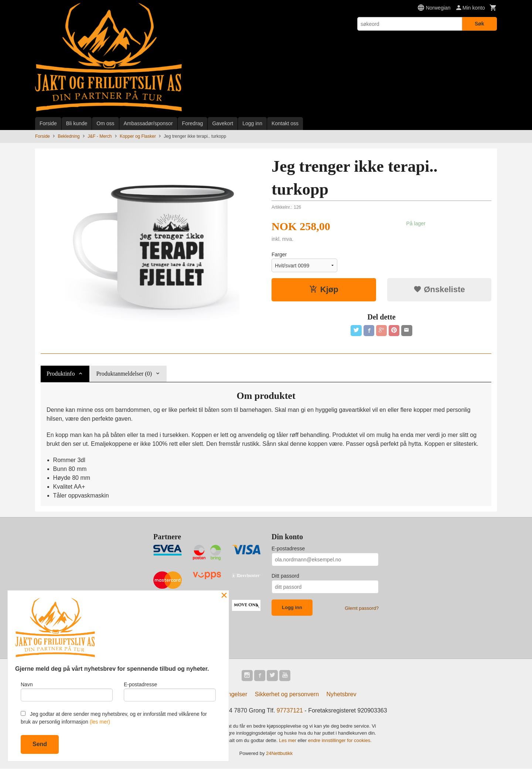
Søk (480, 24)
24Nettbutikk (279, 754)
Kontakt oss (285, 123)
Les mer (288, 741)
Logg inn (252, 123)
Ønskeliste (439, 289)
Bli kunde (77, 123)
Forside (48, 123)
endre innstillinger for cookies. (340, 741)
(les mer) (100, 722)
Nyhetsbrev (342, 695)
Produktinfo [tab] (61, 374)
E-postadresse (288, 548)
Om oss (105, 123)
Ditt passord (285, 576)
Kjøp (324, 289)
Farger (279, 254)
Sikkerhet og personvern (287, 695)
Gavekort (223, 123)
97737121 (290, 711)
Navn (67, 691)
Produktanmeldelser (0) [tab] (124, 374)
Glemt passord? (362, 608)
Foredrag (193, 123)
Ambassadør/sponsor (148, 123)
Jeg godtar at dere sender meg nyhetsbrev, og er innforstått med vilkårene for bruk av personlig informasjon (114, 718)
